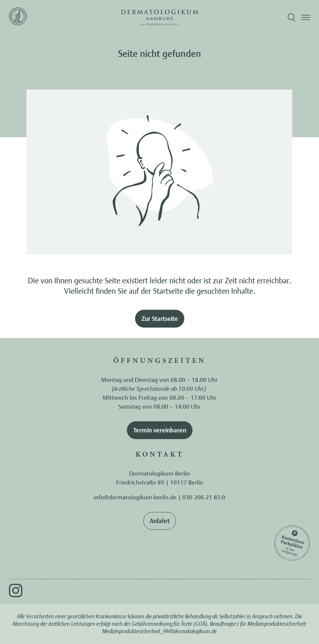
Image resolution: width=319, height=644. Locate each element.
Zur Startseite (160, 319)
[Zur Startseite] (18, 17)
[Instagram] (16, 590)
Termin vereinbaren (160, 430)
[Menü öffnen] (306, 17)
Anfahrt (160, 521)
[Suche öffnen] (291, 17)
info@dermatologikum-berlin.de (135, 497)
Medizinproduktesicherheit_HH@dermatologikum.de (159, 631)
